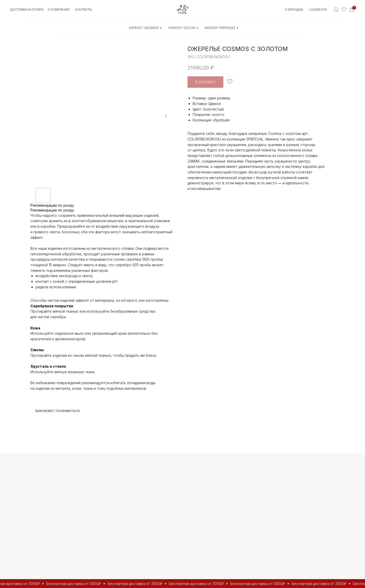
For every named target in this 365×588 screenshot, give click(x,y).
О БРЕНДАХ (294, 10)
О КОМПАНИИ (59, 10)
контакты (83, 10)
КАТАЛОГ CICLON (182, 28)
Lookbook (318, 10)
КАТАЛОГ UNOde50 (144, 28)
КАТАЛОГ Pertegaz (220, 28)
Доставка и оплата (27, 10)
